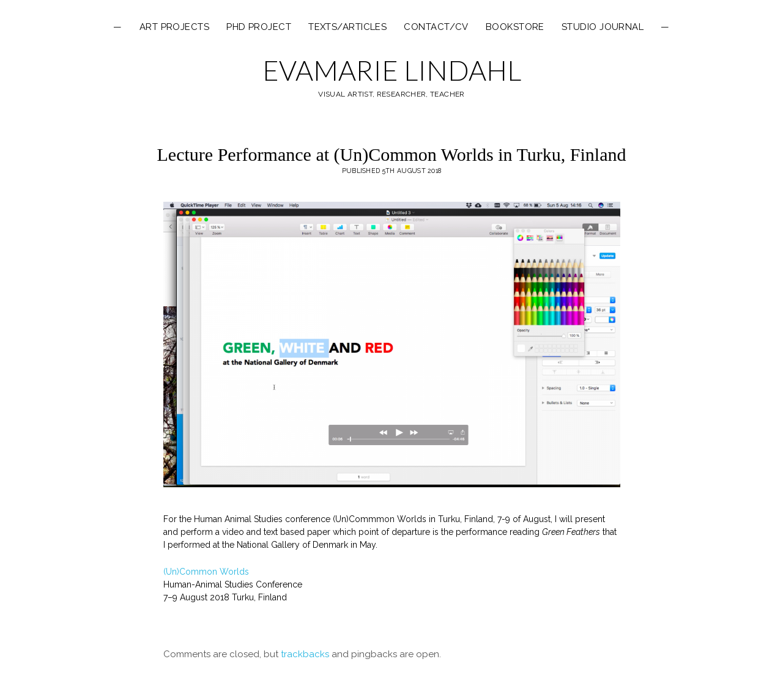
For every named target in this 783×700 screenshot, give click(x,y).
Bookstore (515, 27)
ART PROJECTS (174, 27)
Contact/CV (436, 27)
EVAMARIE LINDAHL (392, 70)
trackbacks (305, 654)
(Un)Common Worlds (206, 572)
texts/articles (347, 27)
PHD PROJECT (259, 27)
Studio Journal (603, 27)
